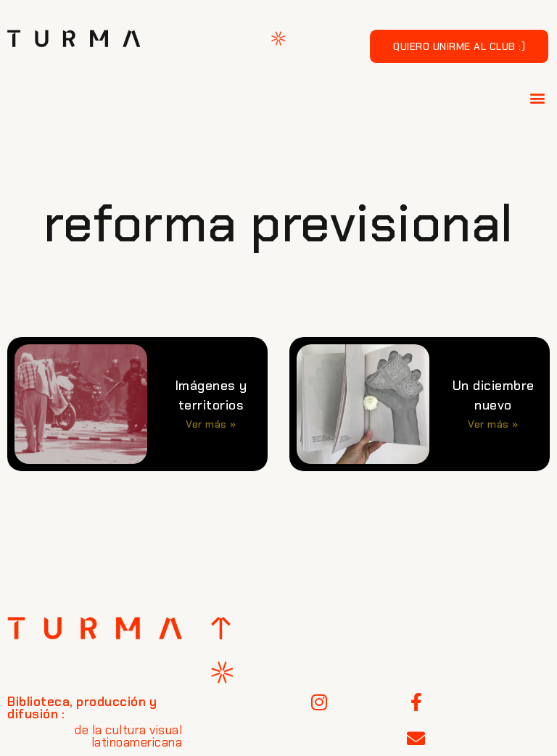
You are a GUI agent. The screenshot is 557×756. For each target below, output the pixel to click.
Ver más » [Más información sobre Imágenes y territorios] (211, 424)
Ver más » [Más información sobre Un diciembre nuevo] (493, 424)
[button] (538, 97)
